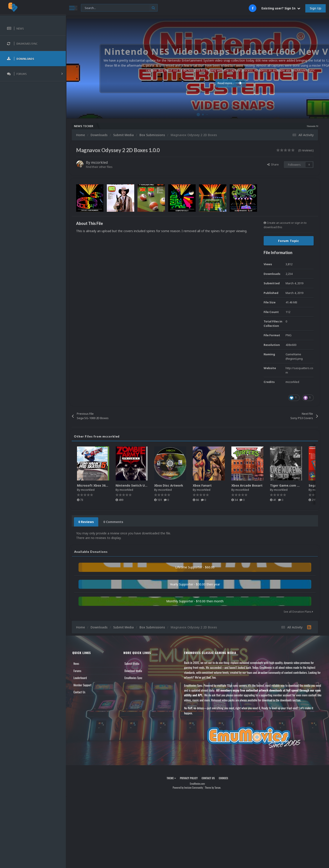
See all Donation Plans (298, 612)
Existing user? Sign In (281, 8)
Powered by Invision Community (188, 787)
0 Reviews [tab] (86, 522)
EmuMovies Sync (133, 678)
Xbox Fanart (202, 485)
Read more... (197, 81)
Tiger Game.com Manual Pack (294, 485)
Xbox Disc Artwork (169, 485)
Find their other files (99, 167)
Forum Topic (289, 241)
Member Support (82, 685)
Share (273, 164)
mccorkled (99, 162)
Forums (77, 671)
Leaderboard (80, 678)
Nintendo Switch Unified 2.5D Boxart (144, 485)
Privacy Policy (189, 778)
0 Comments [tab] (113, 522)
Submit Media (132, 663)
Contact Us (79, 692)
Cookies (223, 778)
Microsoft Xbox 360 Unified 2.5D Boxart (108, 485)
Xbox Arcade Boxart (247, 485)
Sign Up (316, 8)
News (76, 663)
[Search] (119, 8)
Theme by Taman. (213, 787)
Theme (171, 778)
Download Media (133, 671)
